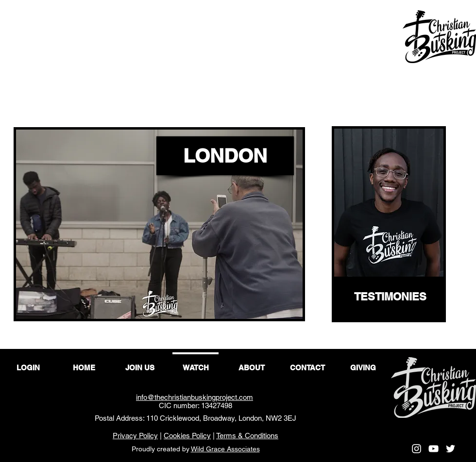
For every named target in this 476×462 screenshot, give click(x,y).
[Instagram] (416, 449)
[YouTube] (433, 449)
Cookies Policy (187, 436)
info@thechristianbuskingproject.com (195, 397)
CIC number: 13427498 (195, 405)
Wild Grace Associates (225, 449)
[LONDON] (225, 156)
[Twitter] (450, 449)
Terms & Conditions (247, 436)
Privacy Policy (135, 436)
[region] (389, 224)
